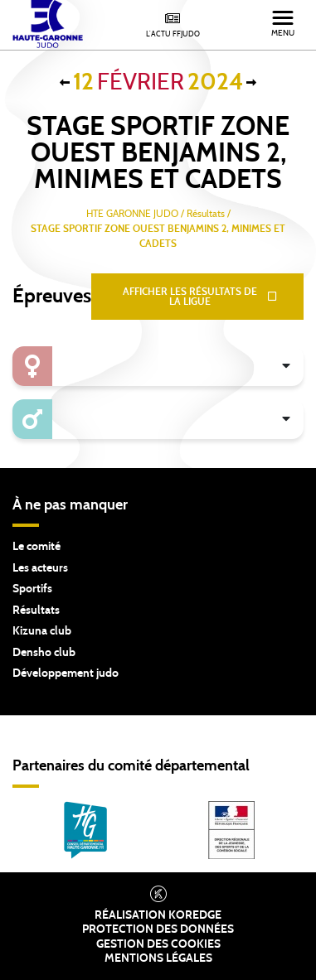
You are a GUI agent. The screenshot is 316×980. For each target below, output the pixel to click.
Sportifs (32, 589)
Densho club (44, 653)
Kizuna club (42, 631)
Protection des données (158, 929)
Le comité (36, 547)
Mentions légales (158, 958)
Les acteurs (40, 568)
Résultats (36, 611)
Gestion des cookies (158, 944)
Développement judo (66, 673)
